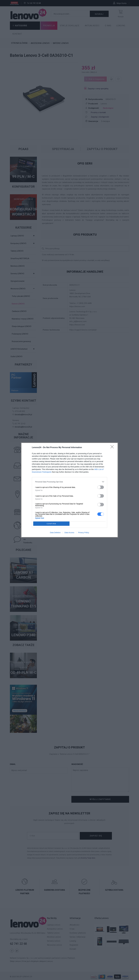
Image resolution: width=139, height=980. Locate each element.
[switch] (101, 487)
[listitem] (69, 482)
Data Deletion (55, 533)
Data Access (69, 533)
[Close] (113, 448)
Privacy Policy (84, 533)
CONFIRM (51, 524)
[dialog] (69, 490)
